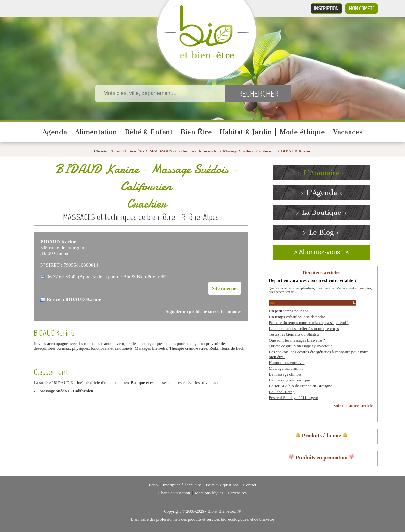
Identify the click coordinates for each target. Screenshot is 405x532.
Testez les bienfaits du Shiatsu (294, 334)
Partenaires (237, 493)
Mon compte (362, 8)
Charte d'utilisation (174, 493)
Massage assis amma (286, 369)
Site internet (225, 288)
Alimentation (96, 132)
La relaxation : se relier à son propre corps (304, 329)
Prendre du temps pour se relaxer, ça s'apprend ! (308, 323)
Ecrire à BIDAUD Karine (74, 299)
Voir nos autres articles (354, 406)
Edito (153, 485)
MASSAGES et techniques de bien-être (184, 151)
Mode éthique (302, 132)
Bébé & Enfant (149, 132)
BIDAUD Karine (296, 151)
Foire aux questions (222, 485)
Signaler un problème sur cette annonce (204, 312)
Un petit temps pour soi (288, 311)
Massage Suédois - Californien (250, 151)
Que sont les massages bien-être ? (297, 340)
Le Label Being (282, 392)
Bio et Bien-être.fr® (224, 511)
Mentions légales (209, 493)
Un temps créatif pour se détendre (297, 317)
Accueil (117, 151)
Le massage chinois (285, 374)
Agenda (55, 132)
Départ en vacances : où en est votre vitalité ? (313, 280)
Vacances (348, 132)
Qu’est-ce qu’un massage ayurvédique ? (302, 346)
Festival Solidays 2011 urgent (293, 398)
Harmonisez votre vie (287, 363)
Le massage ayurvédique (289, 380)
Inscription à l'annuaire (182, 485)
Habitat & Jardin (246, 132)
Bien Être (196, 132)
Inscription (326, 8)
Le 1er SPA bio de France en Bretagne (300, 386)
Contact (250, 485)
